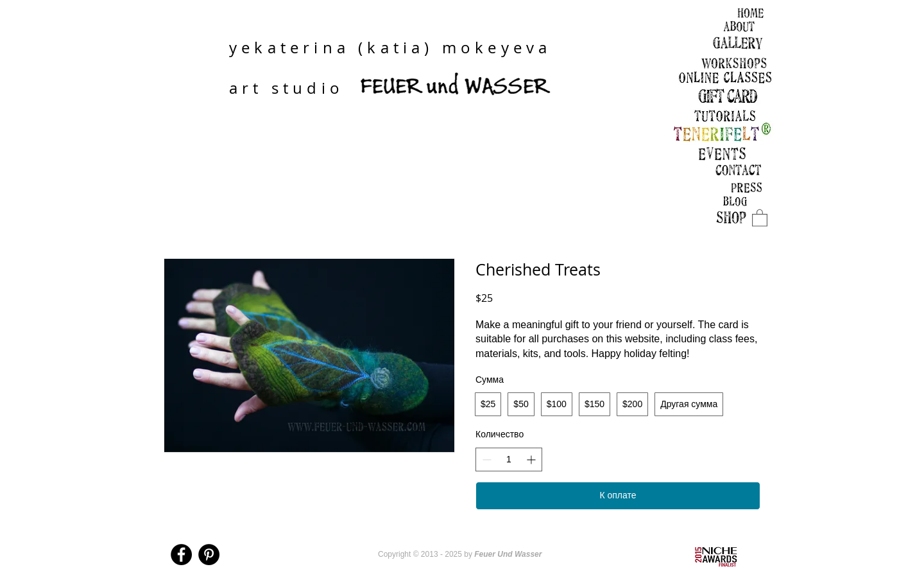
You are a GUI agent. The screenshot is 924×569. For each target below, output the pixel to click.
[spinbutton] (509, 460)
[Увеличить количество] (531, 460)
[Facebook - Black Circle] (181, 555)
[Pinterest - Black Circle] (209, 555)
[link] (760, 217)
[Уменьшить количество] (487, 460)
